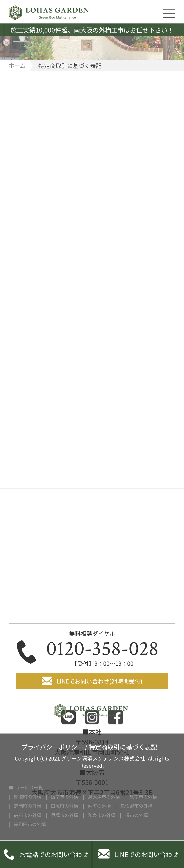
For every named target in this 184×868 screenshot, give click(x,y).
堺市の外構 (136, 815)
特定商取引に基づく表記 (123, 746)
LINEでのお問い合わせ (138, 854)
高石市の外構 (28, 815)
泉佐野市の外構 (136, 806)
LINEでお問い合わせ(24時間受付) (100, 681)
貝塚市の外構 (64, 815)
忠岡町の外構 (28, 806)
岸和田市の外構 (30, 824)
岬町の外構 (99, 806)
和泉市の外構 (102, 815)
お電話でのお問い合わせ (46, 854)
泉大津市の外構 (104, 797)
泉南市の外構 (143, 797)
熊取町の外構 (28, 797)
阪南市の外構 (64, 797)
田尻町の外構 (64, 806)
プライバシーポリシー (52, 746)
